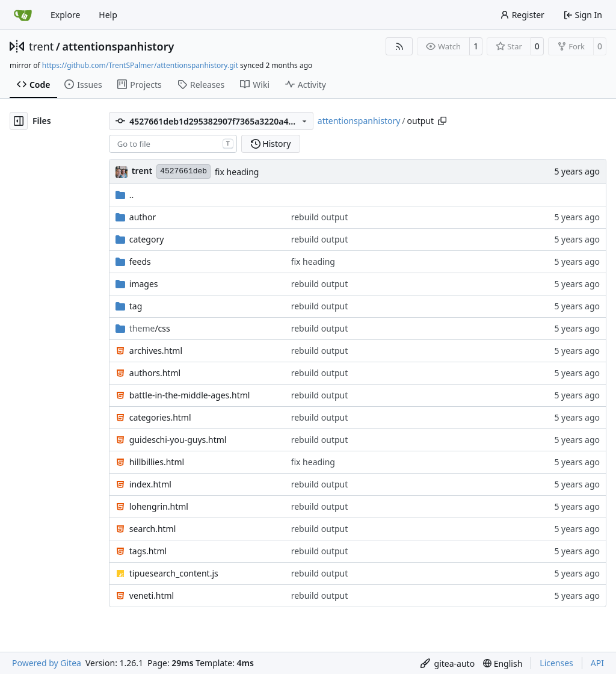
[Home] (23, 15)
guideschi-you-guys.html (178, 440)
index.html (150, 484)
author (143, 217)
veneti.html (152, 595)
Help (108, 15)
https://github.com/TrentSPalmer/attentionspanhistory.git (140, 65)
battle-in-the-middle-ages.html (190, 395)
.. (125, 195)
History (271, 144)
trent (41, 46)
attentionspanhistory (119, 46)
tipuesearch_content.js (174, 573)
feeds (140, 261)
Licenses (556, 663)
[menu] (448, 663)
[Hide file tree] (19, 121)
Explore (65, 15)
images (144, 284)
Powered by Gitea (47, 663)
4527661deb (183, 171)
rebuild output (320, 217)
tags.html (148, 551)
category (147, 239)
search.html (153, 529)
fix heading (237, 172)
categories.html (160, 417)
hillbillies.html (157, 462)
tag (136, 306)
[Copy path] (442, 121)
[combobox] (173, 144)
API (597, 663)
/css (150, 328)
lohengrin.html (159, 506)
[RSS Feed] (399, 46)
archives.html (156, 351)
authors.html (155, 373)
